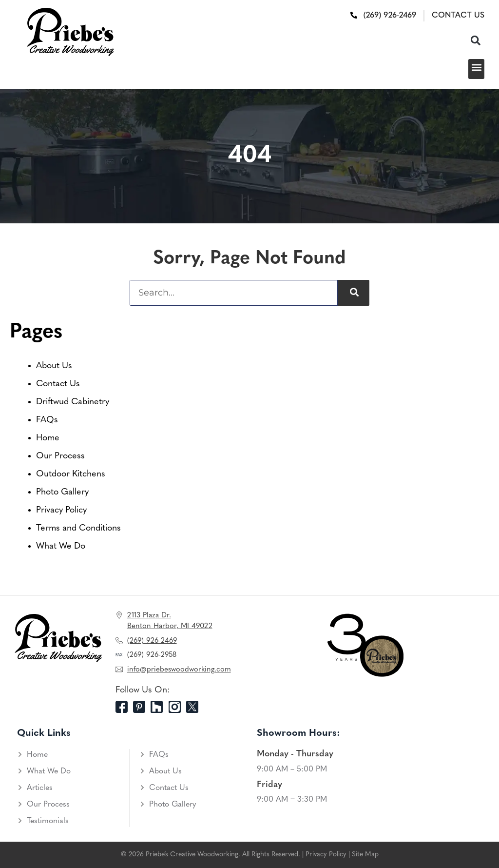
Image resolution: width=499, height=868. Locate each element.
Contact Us (58, 384)
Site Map (365, 855)
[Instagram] (177, 707)
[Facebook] (124, 707)
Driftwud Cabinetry (73, 402)
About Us (54, 366)
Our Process (60, 456)
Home (48, 438)
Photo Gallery (62, 492)
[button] (475, 40)
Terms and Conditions (78, 528)
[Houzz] (159, 707)
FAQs (47, 420)
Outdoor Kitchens (71, 474)
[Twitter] (195, 707)
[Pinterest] (142, 707)
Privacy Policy (61, 510)
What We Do (61, 546)
